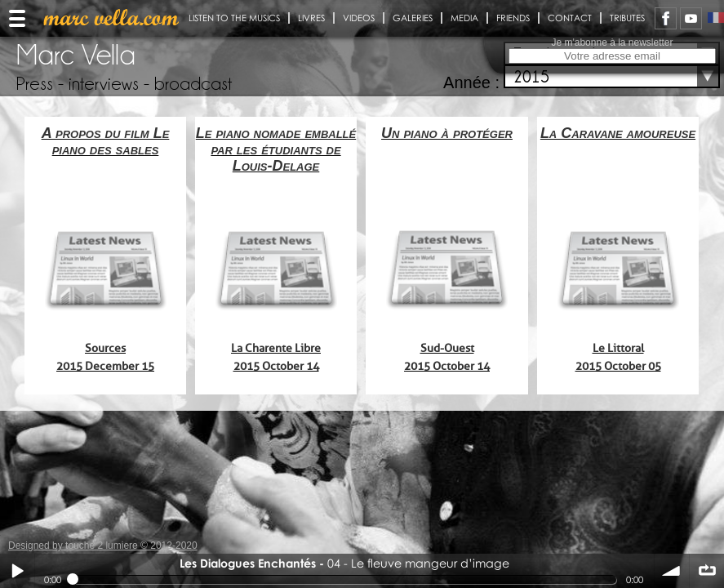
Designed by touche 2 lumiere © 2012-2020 (103, 546)
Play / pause (17, 571)
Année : (471, 82)
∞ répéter (707, 571)
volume (672, 571)
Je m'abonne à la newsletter (612, 42)
